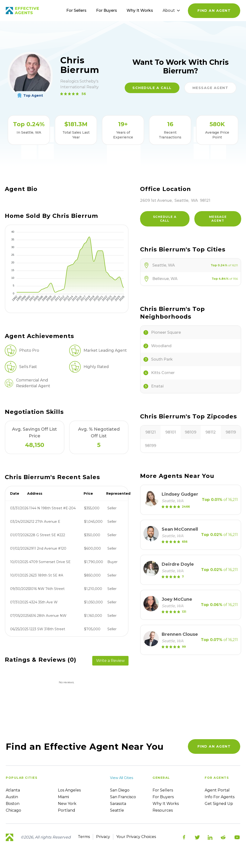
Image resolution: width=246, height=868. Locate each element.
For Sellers (76, 10)
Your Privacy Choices (136, 837)
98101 (171, 432)
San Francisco (123, 797)
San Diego (120, 790)
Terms (84, 837)
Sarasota (118, 804)
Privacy (103, 837)
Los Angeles (69, 790)
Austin (12, 797)
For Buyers (107, 10)
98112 (211, 432)
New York (67, 804)
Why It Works (140, 10)
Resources (163, 810)
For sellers (163, 790)
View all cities (122, 778)
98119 (231, 432)
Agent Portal (217, 790)
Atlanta (13, 790)
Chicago (13, 810)
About (171, 10)
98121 (151, 432)
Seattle (117, 810)
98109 (191, 432)
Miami (63, 797)
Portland (67, 810)
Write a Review (110, 661)
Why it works (166, 804)
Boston (13, 804)
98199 (151, 446)
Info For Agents (220, 797)
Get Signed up (219, 804)
